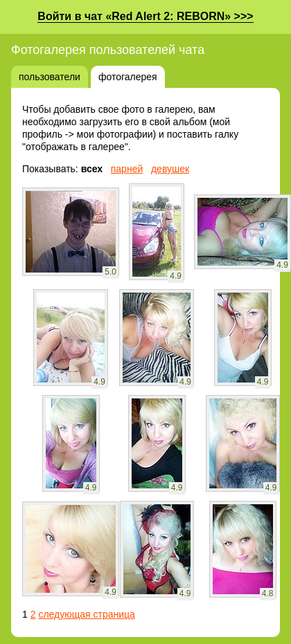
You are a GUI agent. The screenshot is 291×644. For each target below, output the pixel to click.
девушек (170, 169)
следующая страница (86, 614)
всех (92, 169)
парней (127, 169)
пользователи (50, 77)
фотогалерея (128, 77)
